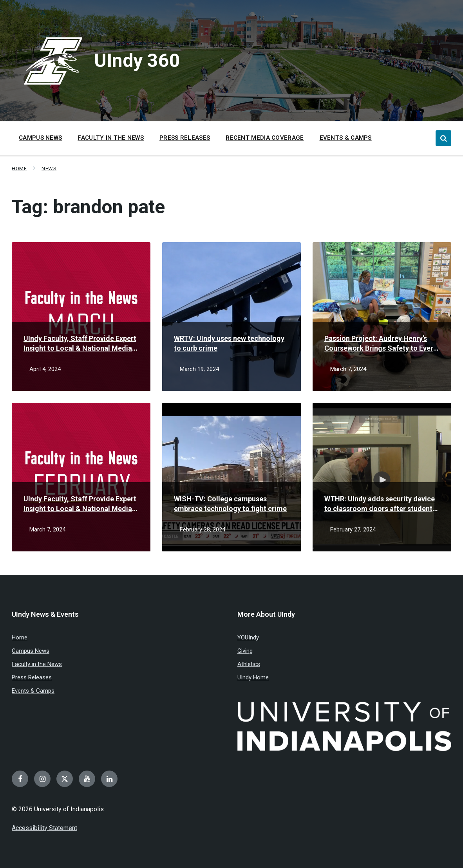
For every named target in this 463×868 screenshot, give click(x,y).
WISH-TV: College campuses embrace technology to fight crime (230, 504)
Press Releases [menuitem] (185, 138)
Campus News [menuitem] (40, 138)
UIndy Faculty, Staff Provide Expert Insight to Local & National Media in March (80, 344)
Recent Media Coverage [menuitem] (265, 138)
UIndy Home (253, 677)
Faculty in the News (37, 664)
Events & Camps (33, 691)
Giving (245, 651)
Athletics (249, 664)
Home (19, 168)
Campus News (31, 651)
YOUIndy (248, 637)
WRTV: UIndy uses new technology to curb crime (229, 343)
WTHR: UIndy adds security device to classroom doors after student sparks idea (380, 504)
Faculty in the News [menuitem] (111, 138)
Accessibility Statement (44, 828)
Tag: (88, 207)
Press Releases (32, 677)
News (49, 168)
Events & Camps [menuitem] (346, 138)
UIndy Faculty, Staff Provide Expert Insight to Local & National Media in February (80, 504)
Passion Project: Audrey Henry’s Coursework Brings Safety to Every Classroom (381, 344)
